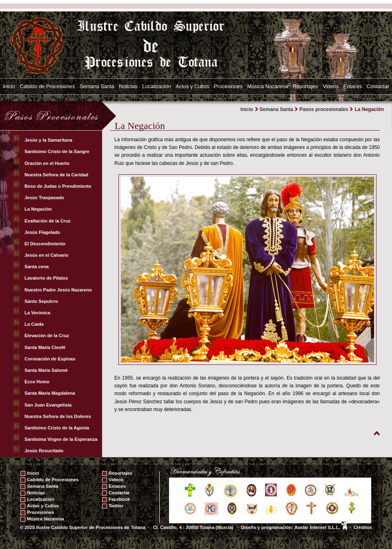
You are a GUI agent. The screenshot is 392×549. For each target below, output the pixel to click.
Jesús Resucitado (45, 451)
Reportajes (305, 86)
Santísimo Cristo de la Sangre (58, 151)
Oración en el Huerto (48, 163)
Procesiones (228, 86)
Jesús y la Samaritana (49, 140)
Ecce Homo (38, 382)
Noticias (128, 86)
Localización (156, 86)
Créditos (363, 527)
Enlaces (353, 86)
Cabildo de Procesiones (47, 86)
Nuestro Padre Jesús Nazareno (59, 290)
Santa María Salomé (47, 370)
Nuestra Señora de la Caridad (57, 175)
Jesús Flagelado (43, 232)
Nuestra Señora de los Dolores (58, 416)
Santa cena (37, 267)
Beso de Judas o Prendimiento (59, 186)
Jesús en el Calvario (47, 255)
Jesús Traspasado (45, 198)
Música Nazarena (268, 86)
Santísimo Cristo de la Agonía (57, 428)
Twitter (116, 506)
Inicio (9, 86)
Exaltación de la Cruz (48, 221)
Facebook (119, 499)
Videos (331, 86)
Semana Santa (97, 86)
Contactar (378, 86)
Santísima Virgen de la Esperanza (62, 439)
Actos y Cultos (192, 86)
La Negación (39, 209)
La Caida (35, 324)
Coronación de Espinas (51, 359)
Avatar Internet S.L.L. (321, 527)
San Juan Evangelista (49, 405)
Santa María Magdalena (50, 393)
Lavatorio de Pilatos (47, 278)
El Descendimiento (46, 244)
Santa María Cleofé (46, 347)
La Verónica (38, 313)
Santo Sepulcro (42, 301)
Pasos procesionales (324, 109)
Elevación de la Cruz (47, 336)
